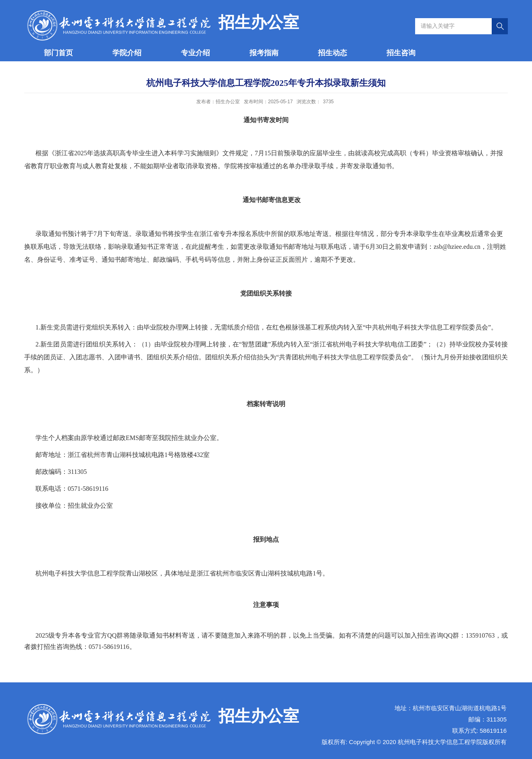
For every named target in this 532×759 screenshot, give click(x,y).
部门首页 (58, 53)
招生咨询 (401, 53)
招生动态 (332, 53)
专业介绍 (195, 53)
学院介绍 (127, 53)
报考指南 (264, 53)
